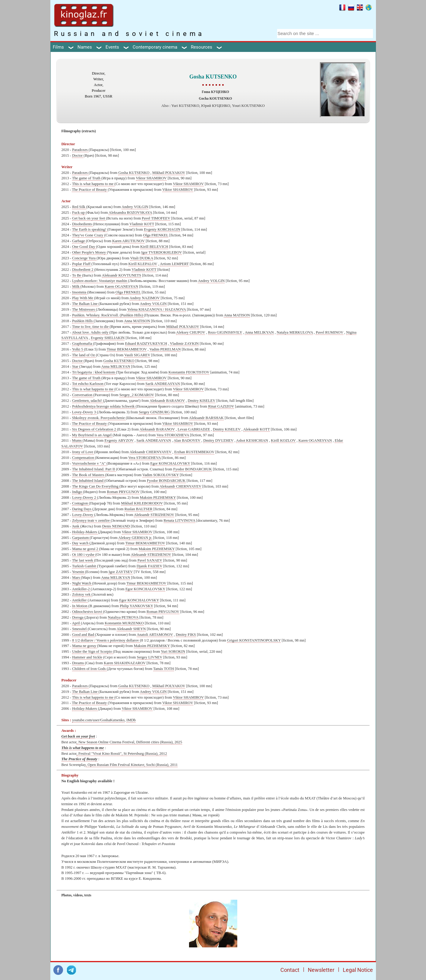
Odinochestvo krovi (88, 612)
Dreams (78, 663)
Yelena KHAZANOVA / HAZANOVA (157, 309)
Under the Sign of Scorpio (92, 652)
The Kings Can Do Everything (96, 486)
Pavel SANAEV (150, 560)
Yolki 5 (78, 349)
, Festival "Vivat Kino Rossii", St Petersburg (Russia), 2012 (122, 754)
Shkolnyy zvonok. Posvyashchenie (99, 418)
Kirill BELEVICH (154, 247)
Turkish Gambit (85, 566)
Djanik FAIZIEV (149, 566)
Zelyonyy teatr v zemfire (91, 520)
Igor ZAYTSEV (121, 572)
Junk (76, 526)
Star (76, 367)
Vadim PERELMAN (165, 349)
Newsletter (321, 970)
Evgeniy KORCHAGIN (162, 229)
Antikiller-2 (81, 589)
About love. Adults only (91, 332)
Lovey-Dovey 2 (85, 498)
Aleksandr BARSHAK (206, 418)
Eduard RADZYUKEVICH (146, 344)
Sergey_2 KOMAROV (137, 395)
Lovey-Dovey (83, 515)
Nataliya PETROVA (123, 617)
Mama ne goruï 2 (86, 549)
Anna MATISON (237, 315)
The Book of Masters (89, 475)
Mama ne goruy (85, 646)
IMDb (131, 720)
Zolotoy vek (82, 594)
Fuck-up (79, 213)
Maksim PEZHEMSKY (158, 498)
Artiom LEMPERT (174, 264)
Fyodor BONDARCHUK (192, 469)
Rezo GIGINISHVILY (225, 332)
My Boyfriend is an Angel (92, 435)
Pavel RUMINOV (329, 332)
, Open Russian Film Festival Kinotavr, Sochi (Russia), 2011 (132, 765)
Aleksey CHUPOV (191, 332)
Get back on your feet (89, 218)
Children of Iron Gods (89, 669)
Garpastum (81, 538)
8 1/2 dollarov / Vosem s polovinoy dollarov (106, 640)
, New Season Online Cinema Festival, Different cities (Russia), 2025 (129, 742)
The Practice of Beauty (90, 190)
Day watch (81, 543)
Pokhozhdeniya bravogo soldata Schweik (104, 406)
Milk (76, 287)
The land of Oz (84, 355)
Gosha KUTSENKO (134, 173)
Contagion (80, 503)
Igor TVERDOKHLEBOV (161, 252)
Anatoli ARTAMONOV (155, 635)
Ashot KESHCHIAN (252, 440)
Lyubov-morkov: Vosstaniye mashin (100, 281)
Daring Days (82, 509)
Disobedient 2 (83, 270)
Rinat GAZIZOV (221, 406)
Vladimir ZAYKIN (184, 344)
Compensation (84, 458)
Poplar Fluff (82, 264)
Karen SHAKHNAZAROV (125, 663)
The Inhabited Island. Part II (94, 469)
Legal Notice (358, 970)
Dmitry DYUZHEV (218, 440)
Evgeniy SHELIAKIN (108, 338)
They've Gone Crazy (88, 235)
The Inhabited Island (88, 481)
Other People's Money (89, 252)
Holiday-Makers (85, 532)
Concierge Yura (84, 258)
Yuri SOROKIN (173, 652)
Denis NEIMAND (116, 526)
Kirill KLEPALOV (143, 264)
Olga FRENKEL (156, 235)
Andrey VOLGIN (135, 207)
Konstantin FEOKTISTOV (189, 372)
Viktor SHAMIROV (151, 178)
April (77, 623)
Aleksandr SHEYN (131, 629)
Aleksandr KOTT (257, 429)
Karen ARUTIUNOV (128, 241)
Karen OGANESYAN (121, 287)
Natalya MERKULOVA (295, 332)
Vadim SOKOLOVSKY (161, 475)
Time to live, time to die (91, 327)
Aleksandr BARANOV (167, 401)
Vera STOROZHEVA (173, 435)
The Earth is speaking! (90, 229)
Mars (76, 578)
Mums (77, 440)
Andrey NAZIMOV (145, 298)
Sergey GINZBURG (154, 412)
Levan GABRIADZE (194, 429)
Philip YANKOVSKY (136, 606)
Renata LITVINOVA (180, 520)
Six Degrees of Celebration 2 (95, 429)
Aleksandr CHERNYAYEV (151, 452)
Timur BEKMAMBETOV (127, 349)
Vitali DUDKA (142, 258)
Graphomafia (83, 344)
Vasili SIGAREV (137, 355)
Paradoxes (80, 150)
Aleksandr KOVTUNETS (121, 275)
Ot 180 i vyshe (84, 555)
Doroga (78, 617)
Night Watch (82, 583)
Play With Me (83, 298)
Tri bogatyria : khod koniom (94, 372)
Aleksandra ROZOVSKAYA (130, 213)
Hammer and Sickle (88, 657)
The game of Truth (87, 178)
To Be (77, 275)
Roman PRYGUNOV (123, 492)
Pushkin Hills (83, 321)
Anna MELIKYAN (259, 332)
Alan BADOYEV (187, 440)
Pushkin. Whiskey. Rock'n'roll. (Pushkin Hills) (108, 315)
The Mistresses (84, 309)
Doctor (78, 155)
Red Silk (79, 207)
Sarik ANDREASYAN (163, 384)
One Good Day (84, 247)
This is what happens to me (93, 184)
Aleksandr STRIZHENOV (154, 515)
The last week (83, 560)
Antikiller (80, 600)
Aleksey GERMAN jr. (135, 538)
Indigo (77, 492)
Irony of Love (83, 452)
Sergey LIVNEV (150, 657)
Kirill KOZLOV (283, 440)
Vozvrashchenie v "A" (89, 463)
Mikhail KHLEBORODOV (142, 503)
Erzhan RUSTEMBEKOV (194, 452)
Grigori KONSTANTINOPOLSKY (254, 640)
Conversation (83, 395)
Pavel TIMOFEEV (156, 218)
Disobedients (82, 224)
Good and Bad (84, 635)
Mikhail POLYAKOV (169, 173)
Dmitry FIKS (186, 635)
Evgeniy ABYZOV (119, 440)
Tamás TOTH (164, 669)
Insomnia (80, 292)
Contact (290, 970)
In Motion (80, 606)
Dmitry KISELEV (202, 401)
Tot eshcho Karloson (88, 384)
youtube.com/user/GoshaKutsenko (98, 720)
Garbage (79, 241)
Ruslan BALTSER (139, 509)
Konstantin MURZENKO (124, 623)
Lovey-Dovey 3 (85, 412)
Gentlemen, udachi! (87, 401)
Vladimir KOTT (142, 224)
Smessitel (80, 629)
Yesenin (79, 572)
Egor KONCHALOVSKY (170, 463)
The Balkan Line (85, 304)
